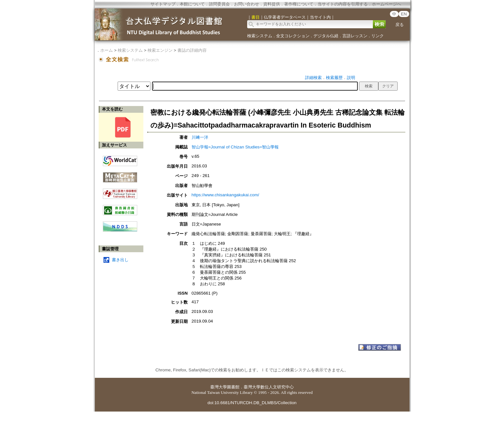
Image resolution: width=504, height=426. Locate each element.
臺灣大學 (219, 387)
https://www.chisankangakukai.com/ (225, 195)
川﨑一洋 (200, 137)
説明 (351, 78)
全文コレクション (293, 36)
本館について (192, 4)
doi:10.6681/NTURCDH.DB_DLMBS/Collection (252, 403)
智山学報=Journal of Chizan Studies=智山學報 (235, 147)
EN (404, 14)
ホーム (107, 50)
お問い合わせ (247, 4)
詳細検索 (313, 78)
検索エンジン (160, 50)
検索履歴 (334, 78)
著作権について (299, 4)
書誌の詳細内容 (192, 50)
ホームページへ (387, 4)
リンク (378, 36)
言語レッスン (355, 36)
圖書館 (233, 387)
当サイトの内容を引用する (343, 4)
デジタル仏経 (326, 36)
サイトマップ (163, 4)
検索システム (260, 36)
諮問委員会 (219, 4)
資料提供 (272, 4)
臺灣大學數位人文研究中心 (269, 387)
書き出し (120, 260)
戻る (400, 25)
